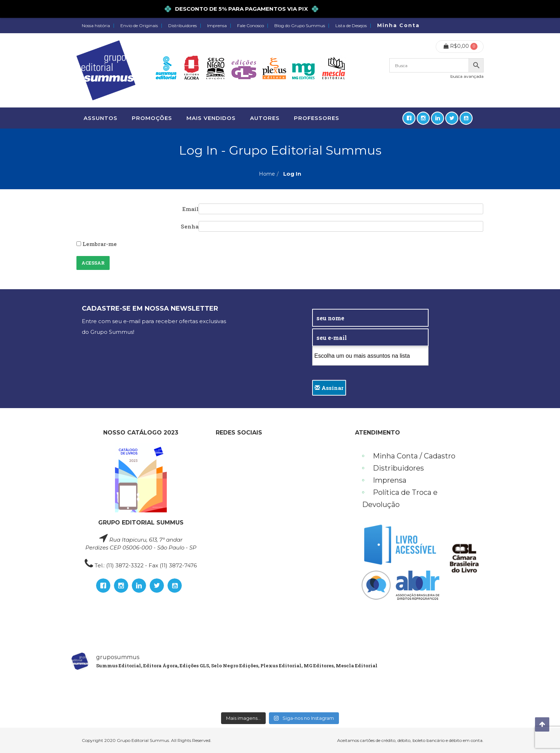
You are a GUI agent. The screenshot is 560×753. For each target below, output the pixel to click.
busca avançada (467, 76)
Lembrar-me (97, 244)
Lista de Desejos (351, 26)
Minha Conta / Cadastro (414, 456)
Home (267, 174)
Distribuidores (182, 26)
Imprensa (217, 26)
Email (190, 209)
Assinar (329, 388)
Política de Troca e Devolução (400, 498)
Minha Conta (398, 25)
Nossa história (96, 26)
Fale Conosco (251, 26)
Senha (190, 226)
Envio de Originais (139, 26)
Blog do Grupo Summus (300, 26)
